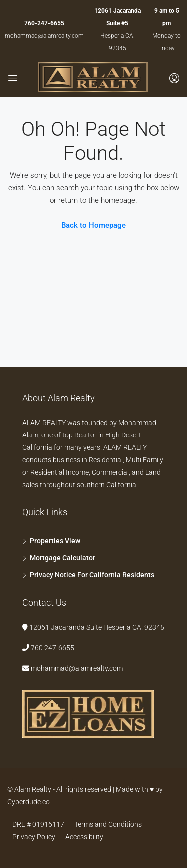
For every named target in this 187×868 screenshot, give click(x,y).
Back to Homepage (93, 225)
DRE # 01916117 (38, 824)
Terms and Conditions (108, 824)
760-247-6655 (44, 23)
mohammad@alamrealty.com (44, 36)
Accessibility (84, 837)
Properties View (55, 541)
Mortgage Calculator (63, 558)
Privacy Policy (34, 837)
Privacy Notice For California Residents (92, 575)
